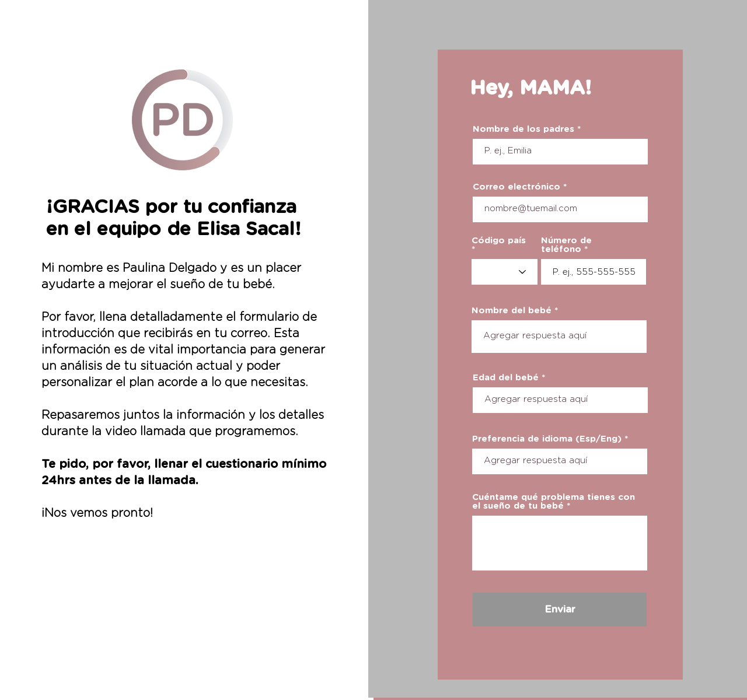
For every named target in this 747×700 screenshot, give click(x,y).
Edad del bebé (506, 378)
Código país (499, 241)
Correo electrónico (516, 187)
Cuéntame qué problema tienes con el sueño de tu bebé (554, 502)
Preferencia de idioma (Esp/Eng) (547, 439)
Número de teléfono (566, 245)
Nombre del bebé (512, 311)
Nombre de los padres (523, 129)
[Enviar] (560, 610)
